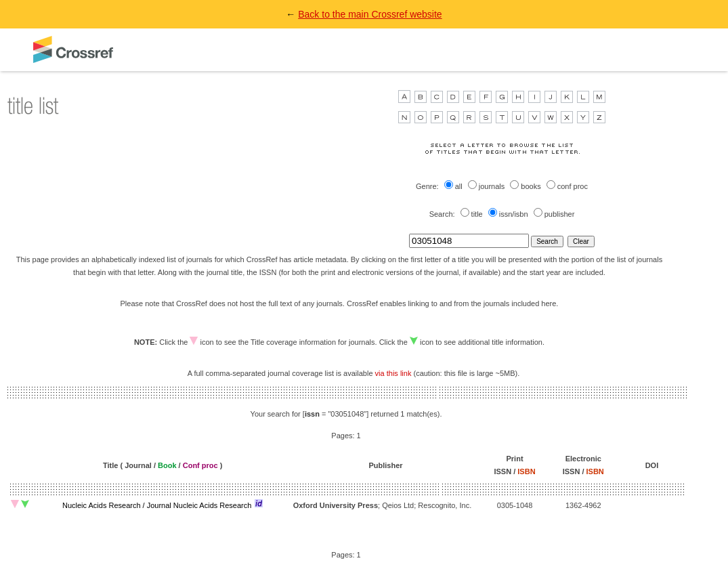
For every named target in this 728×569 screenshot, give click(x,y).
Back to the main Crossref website (370, 14)
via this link (393, 373)
